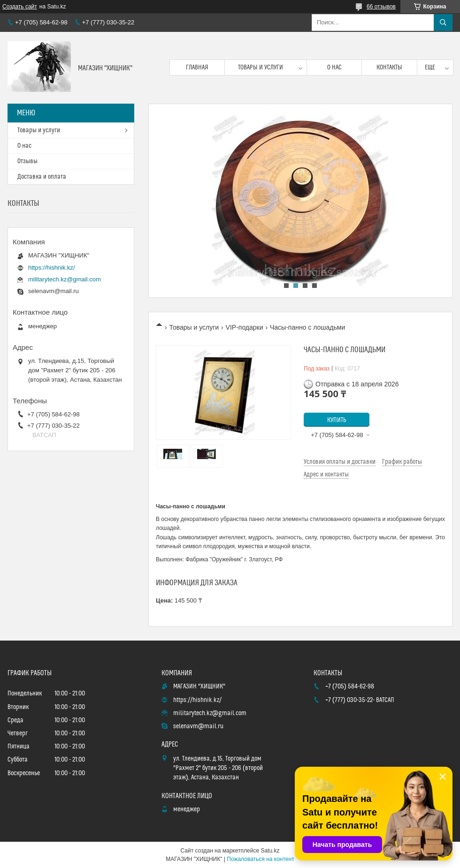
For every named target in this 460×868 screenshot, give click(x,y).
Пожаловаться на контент (260, 859)
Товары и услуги (261, 68)
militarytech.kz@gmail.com (65, 279)
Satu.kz (270, 851)
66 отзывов (381, 7)
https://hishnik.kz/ (52, 268)
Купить (337, 420)
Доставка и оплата (42, 177)
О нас (334, 68)
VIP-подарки (245, 327)
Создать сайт (20, 7)
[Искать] (443, 23)
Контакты (389, 68)
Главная (197, 68)
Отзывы (27, 161)
